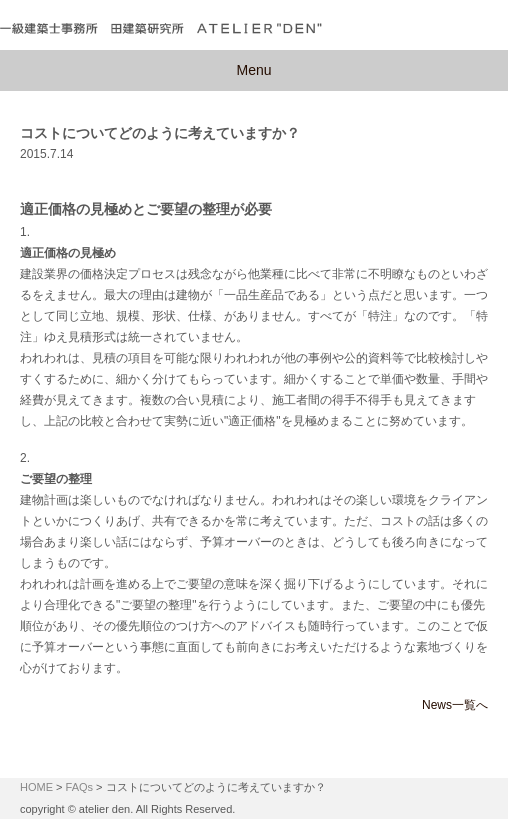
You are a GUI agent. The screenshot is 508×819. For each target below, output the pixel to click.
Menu (253, 70)
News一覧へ (455, 705)
